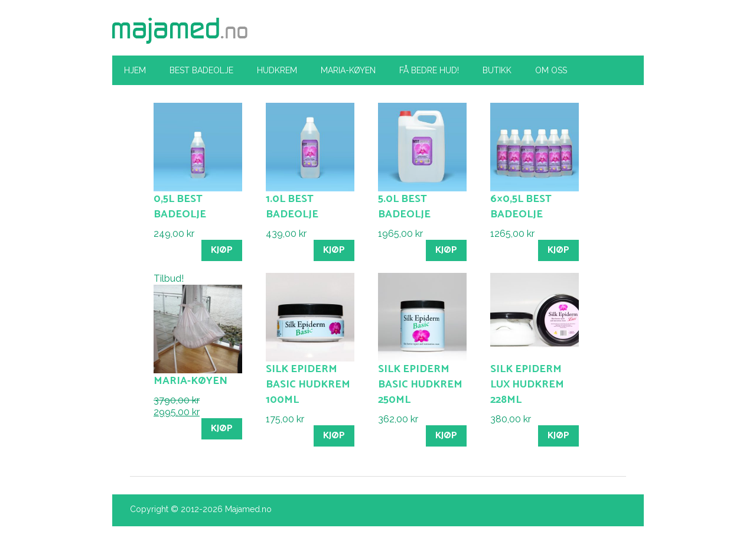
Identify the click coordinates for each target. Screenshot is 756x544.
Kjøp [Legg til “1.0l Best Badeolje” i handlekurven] (334, 250)
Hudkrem (277, 70)
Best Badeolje (201, 70)
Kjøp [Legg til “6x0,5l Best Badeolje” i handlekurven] (558, 250)
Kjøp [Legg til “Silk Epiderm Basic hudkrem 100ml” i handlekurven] (334, 436)
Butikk (497, 70)
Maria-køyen (348, 70)
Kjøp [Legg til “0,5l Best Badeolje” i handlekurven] (222, 250)
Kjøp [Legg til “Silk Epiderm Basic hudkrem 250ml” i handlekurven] (446, 436)
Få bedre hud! (429, 70)
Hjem (135, 70)
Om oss (551, 70)
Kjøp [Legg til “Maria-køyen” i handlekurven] (222, 429)
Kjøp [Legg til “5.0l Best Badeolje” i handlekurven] (446, 250)
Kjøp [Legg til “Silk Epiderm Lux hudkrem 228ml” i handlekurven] (558, 436)
